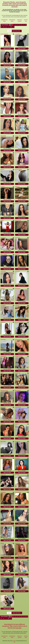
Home (10, 31)
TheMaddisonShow (4, 560)
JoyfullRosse (18, 509)
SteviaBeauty (3, 356)
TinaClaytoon (3, 238)
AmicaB (2, 102)
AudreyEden (3, 305)
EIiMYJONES (3, 441)
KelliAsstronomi (18, 51)
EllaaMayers (3, 322)
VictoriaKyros (18, 289)
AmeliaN (17, 204)
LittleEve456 (3, 340)
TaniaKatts (3, 187)
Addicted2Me (3, 136)
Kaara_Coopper (4, 254)
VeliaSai (2, 577)
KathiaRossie (18, 373)
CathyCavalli (3, 475)
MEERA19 (17, 102)
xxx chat (19, 628)
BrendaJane (18, 458)
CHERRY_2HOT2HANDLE (6, 153)
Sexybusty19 (3, 526)
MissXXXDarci (18, 390)
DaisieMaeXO (18, 560)
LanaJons (3, 289)
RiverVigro (17, 475)
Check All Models (5, 25)
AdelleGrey (17, 187)
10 (4, 27)
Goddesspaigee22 (4, 34)
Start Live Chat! (7, 49)
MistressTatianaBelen (19, 322)
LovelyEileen (18, 34)
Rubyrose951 (3, 204)
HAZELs (2, 220)
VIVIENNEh (17, 118)
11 (6, 27)
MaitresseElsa (18, 526)
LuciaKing (3, 51)
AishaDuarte (18, 543)
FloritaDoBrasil (18, 492)
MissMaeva (3, 118)
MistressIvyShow (18, 169)
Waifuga (2, 543)
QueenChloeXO (18, 153)
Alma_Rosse (18, 238)
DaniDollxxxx (3, 458)
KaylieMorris (18, 68)
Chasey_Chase (18, 136)
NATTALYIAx (18, 577)
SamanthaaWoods (19, 340)
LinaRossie (3, 509)
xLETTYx (2, 169)
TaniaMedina (3, 492)
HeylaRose (17, 254)
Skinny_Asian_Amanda (5, 68)
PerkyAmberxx (18, 220)
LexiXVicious (3, 271)
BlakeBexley (18, 441)
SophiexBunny (18, 407)
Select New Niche (17, 31)
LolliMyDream (3, 85)
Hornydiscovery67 (4, 390)
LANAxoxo (17, 305)
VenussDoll (17, 271)
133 (11, 27)
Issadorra (17, 424)
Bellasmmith (3, 407)
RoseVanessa (3, 594)
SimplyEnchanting (19, 356)
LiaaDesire (3, 424)
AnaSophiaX (18, 85)
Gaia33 (2, 373)
